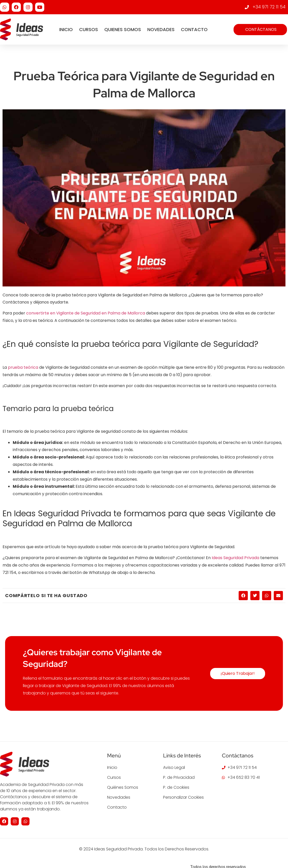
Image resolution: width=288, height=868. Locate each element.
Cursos (89, 29)
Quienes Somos (123, 29)
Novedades (161, 29)
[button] (243, 596)
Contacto (194, 29)
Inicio (66, 29)
